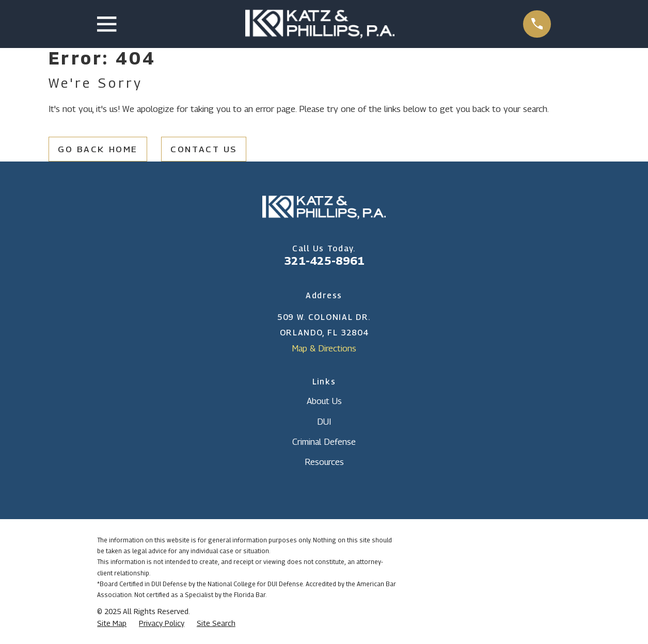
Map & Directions (324, 348)
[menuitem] (112, 623)
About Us (324, 401)
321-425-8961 (324, 261)
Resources (324, 462)
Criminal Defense (324, 442)
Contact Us (204, 149)
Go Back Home (98, 149)
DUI (324, 422)
